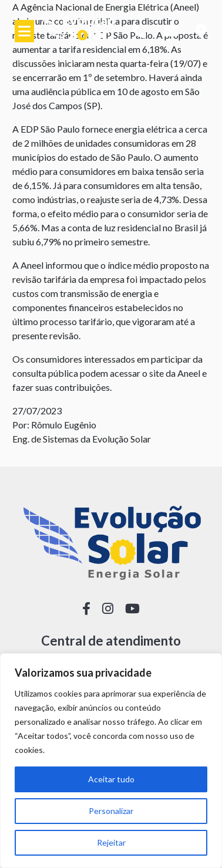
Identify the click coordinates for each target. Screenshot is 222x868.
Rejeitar (111, 842)
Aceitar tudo (111, 779)
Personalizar (111, 811)
